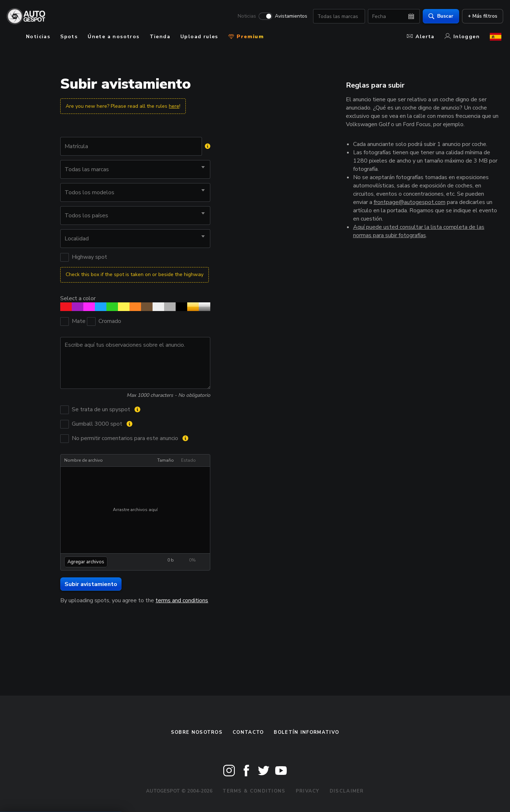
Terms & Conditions (254, 791)
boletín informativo (306, 732)
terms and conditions (182, 600)
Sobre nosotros (197, 732)
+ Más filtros (481, 16)
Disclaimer (347, 791)
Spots (69, 37)
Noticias (245, 17)
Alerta (421, 37)
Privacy (308, 791)
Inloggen (462, 37)
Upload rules (199, 37)
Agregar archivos (86, 562)
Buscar (439, 16)
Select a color (78, 298)
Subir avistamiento (91, 584)
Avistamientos (289, 17)
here (174, 106)
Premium (246, 37)
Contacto (248, 732)
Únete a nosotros (113, 37)
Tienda (160, 37)
